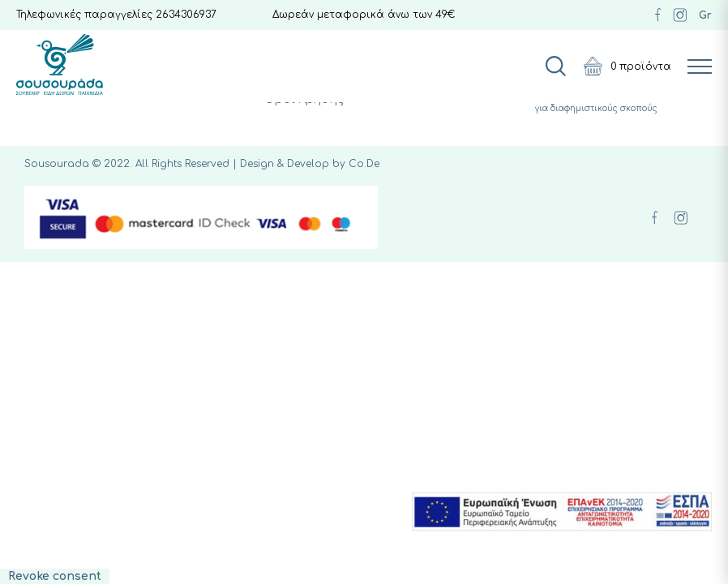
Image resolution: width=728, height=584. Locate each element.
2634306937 (186, 15)
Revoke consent (55, 576)
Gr (705, 15)
